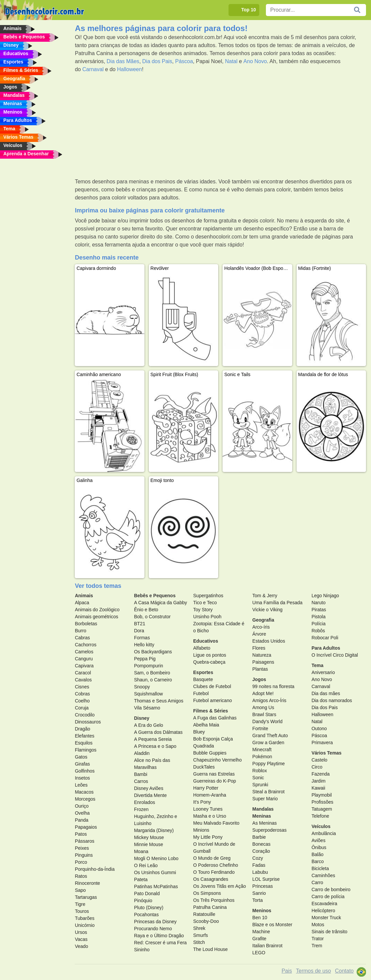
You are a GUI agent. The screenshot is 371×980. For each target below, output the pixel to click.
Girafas (82, 764)
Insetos (82, 778)
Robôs (318, 631)
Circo (317, 767)
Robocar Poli (325, 638)
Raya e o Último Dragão (159, 936)
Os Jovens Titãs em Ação (220, 886)
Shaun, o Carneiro (153, 680)
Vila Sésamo (147, 708)
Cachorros (86, 645)
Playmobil (322, 795)
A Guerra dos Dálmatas (158, 732)
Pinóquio (143, 901)
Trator (318, 939)
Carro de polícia (328, 896)
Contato (344, 971)
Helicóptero (323, 911)
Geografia (263, 620)
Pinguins (84, 855)
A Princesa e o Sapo (155, 746)
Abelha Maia (206, 725)
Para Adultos (326, 648)
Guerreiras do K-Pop (215, 781)
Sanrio (259, 893)
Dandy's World (267, 721)
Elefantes (84, 736)
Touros (82, 911)
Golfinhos (85, 771)
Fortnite (260, 728)
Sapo (80, 890)
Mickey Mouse (149, 837)
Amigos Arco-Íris (269, 700)
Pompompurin (149, 666)
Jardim (319, 781)
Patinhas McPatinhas (156, 886)
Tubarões (85, 918)
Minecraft (262, 750)
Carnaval (93, 69)
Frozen (141, 809)
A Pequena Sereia (153, 739)
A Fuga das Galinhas (215, 718)
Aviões (319, 840)
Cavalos (83, 680)
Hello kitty (144, 645)
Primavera (322, 743)
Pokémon (262, 757)
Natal (231, 61)
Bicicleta (320, 868)
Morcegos (85, 799)
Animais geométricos (96, 617)
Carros (141, 781)
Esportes (203, 672)
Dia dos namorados (332, 700)
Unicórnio (85, 925)
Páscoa (184, 61)
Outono (319, 728)
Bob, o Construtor (152, 617)
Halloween (130, 69)
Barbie (259, 837)
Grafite (259, 939)
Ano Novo (255, 61)
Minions (201, 830)
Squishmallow (148, 694)
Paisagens (263, 662)
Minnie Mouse (149, 844)
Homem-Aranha (210, 795)
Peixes (82, 848)
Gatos (81, 757)
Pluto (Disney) (149, 908)
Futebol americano (213, 700)
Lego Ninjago (325, 596)
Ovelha (82, 813)
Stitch (199, 942)
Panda (81, 820)
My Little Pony (208, 837)
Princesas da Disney (155, 922)
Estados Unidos (269, 641)
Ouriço (82, 806)
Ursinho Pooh (207, 617)
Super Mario (265, 799)
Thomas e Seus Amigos (159, 701)
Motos (318, 925)
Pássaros (84, 841)
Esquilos (84, 743)
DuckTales (204, 767)
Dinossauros (88, 722)
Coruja (82, 708)
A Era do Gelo (149, 725)
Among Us (263, 707)
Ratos (81, 876)
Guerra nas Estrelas (214, 774)
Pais (287, 971)
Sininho (142, 950)
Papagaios (86, 827)
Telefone (320, 816)
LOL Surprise (266, 879)
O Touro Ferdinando (214, 872)
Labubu (260, 872)
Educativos (206, 641)
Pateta (141, 879)
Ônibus (319, 847)
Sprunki (260, 785)
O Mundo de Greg (212, 858)
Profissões (322, 802)
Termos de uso (313, 971)
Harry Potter (206, 788)
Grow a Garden (268, 743)
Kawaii (318, 788)
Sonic (258, 778)
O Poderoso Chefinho (216, 865)
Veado (81, 946)
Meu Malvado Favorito (216, 823)
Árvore (259, 634)
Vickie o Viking (267, 610)
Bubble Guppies (210, 753)
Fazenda (321, 774)
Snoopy (142, 687)
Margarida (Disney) (154, 830)
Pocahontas (146, 915)
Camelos (84, 652)
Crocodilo (85, 715)
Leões (81, 785)
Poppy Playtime (268, 764)
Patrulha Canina (210, 907)
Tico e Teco (205, 603)
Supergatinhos (208, 596)
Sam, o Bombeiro (152, 673)
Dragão (82, 729)
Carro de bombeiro (331, 889)
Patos (81, 834)
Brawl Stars (264, 714)
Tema (318, 665)
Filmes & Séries (211, 711)
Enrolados (145, 802)
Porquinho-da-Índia (95, 869)
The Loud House (211, 949)
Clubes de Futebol (212, 686)
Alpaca (82, 603)
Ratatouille (204, 914)
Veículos (321, 826)
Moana (141, 851)
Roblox (260, 771)
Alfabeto (202, 648)
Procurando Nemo (153, 929)
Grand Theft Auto (270, 736)
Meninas (262, 816)
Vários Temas (327, 753)
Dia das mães (326, 693)
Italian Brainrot (267, 946)
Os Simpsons (207, 893)
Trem (317, 946)
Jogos (259, 679)
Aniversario (323, 672)
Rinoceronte (87, 883)
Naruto (319, 603)
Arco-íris (261, 627)
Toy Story (203, 610)
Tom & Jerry (265, 596)
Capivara (84, 666)
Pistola (319, 617)
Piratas (319, 610)
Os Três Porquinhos (214, 900)
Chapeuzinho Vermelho (218, 760)
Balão (318, 854)
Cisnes (82, 687)
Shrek (199, 928)
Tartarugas (86, 897)
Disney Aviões (149, 788)
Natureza (262, 655)
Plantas (260, 669)
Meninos (262, 911)
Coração (261, 851)
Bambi (141, 774)
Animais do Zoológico (97, 610)
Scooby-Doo (206, 921)
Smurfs (201, 935)
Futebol (201, 693)
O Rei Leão (146, 865)
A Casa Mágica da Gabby (161, 603)
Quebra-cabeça (209, 662)
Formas (142, 638)
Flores (259, 648)
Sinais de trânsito (329, 932)
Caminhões (323, 875)
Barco (318, 861)
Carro (317, 882)
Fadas (259, 865)
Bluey (199, 732)
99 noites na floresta (273, 686)
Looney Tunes (208, 809)
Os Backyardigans (153, 652)
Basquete (203, 679)
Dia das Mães (123, 61)
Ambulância (324, 833)
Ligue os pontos (210, 655)
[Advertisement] (220, 126)
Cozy (258, 858)
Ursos (81, 932)
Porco (81, 862)
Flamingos (86, 750)
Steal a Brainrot (268, 792)
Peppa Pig (145, 659)
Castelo (319, 760)
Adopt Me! (263, 693)
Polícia (319, 624)
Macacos (84, 792)
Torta (257, 900)
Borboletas (86, 624)
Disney (142, 718)
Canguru (84, 659)
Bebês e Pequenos (155, 596)
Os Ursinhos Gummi (155, 872)
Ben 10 (260, 918)
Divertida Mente (150, 795)
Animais (84, 596)
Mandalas (263, 809)
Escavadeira (324, 904)
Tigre (80, 904)
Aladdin (142, 753)
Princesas (262, 886)
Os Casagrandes (211, 879)
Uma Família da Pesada (277, 603)
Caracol (83, 673)
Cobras (82, 694)
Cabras (82, 638)
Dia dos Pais (157, 61)
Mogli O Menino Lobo (156, 858)
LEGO (259, 953)
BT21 (140, 624)
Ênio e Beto (146, 610)
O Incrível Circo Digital (335, 655)
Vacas (81, 939)
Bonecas (261, 844)
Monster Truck (326, 918)
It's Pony (202, 802)
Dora (139, 631)
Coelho (82, 701)
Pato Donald (147, 893)
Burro (80, 631)
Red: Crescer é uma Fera (160, 943)
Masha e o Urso (210, 816)
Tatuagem (322, 809)
